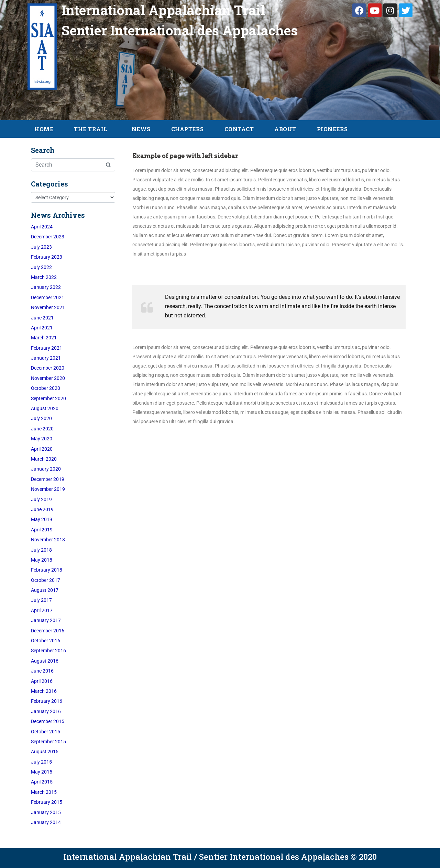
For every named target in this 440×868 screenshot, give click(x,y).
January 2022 (46, 287)
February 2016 (47, 701)
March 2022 (44, 277)
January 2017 (46, 620)
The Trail (91, 129)
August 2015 (45, 752)
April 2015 (42, 782)
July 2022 (41, 267)
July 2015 (41, 762)
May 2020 (42, 439)
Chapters (188, 129)
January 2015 (46, 812)
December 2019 (48, 479)
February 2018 (47, 570)
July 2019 (41, 499)
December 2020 (48, 368)
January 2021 (46, 358)
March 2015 (44, 792)
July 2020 (41, 418)
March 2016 (44, 691)
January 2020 (46, 469)
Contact (239, 129)
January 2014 (46, 822)
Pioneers (332, 129)
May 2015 (42, 772)
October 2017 (46, 580)
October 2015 (46, 732)
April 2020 (42, 449)
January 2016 (46, 711)
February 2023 (47, 257)
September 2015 (48, 742)
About (285, 129)
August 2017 (45, 590)
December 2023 (48, 237)
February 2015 (47, 802)
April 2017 (42, 610)
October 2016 (46, 641)
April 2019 (42, 530)
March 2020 (44, 459)
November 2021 (48, 307)
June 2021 (42, 318)
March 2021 (44, 338)
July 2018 (41, 550)
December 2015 (48, 721)
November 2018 (48, 540)
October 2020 (46, 388)
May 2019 (42, 519)
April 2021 (42, 328)
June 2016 (42, 671)
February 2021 (47, 348)
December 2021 (48, 297)
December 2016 (48, 631)
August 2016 (45, 661)
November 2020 (48, 378)
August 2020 (45, 408)
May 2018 (42, 560)
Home (44, 129)
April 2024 (42, 227)
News (141, 129)
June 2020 (42, 429)
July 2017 (41, 600)
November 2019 (48, 489)
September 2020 (48, 398)
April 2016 (42, 681)
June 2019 (42, 509)
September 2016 (48, 651)
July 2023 (41, 247)
